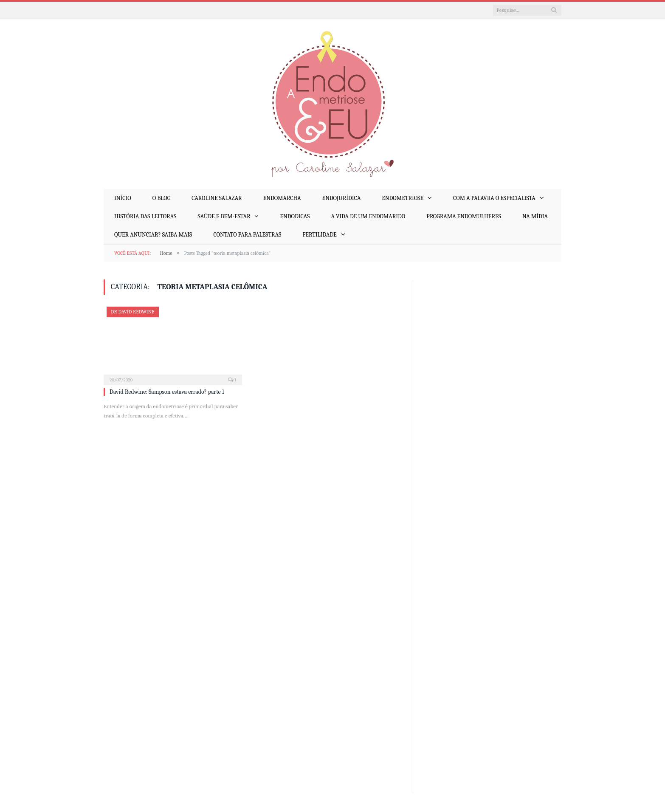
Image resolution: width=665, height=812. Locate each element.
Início (123, 198)
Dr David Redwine (133, 312)
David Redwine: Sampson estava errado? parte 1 (167, 392)
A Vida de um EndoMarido (368, 216)
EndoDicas (295, 216)
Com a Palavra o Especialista (494, 198)
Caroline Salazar (217, 198)
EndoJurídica (342, 198)
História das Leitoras (145, 216)
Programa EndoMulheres (464, 216)
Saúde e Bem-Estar (224, 216)
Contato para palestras (247, 235)
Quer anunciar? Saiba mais (153, 235)
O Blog (161, 198)
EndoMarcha (282, 198)
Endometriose (403, 198)
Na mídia (535, 216)
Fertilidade (319, 235)
